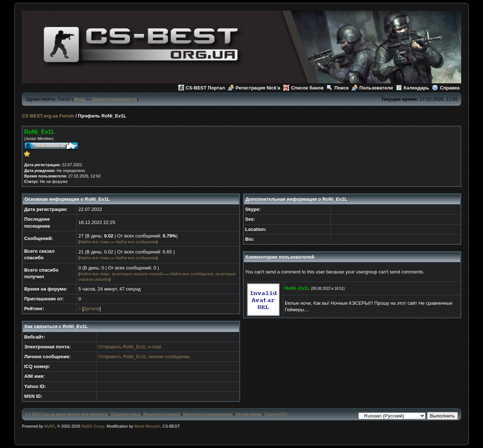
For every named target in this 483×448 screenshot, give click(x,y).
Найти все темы (94, 242)
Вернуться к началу (162, 414)
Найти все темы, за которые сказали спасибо (122, 274)
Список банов (304, 88)
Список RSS (276, 414)
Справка (446, 88)
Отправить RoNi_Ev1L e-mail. (130, 347)
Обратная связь (126, 414)
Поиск (338, 88)
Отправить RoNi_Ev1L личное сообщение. (145, 357)
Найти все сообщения (136, 242)
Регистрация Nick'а (254, 88)
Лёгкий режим (249, 414)
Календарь (413, 88)
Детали (92, 309)
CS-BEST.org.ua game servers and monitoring (66, 414)
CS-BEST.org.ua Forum (48, 116)
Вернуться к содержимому (208, 414)
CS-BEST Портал (202, 88)
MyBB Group (93, 426)
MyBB (50, 426)
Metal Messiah (147, 426)
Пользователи (372, 88)
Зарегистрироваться (114, 99)
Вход (79, 99)
